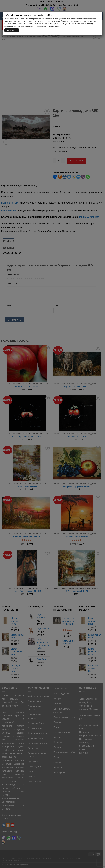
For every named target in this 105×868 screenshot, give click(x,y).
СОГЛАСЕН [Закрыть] (12, 30)
